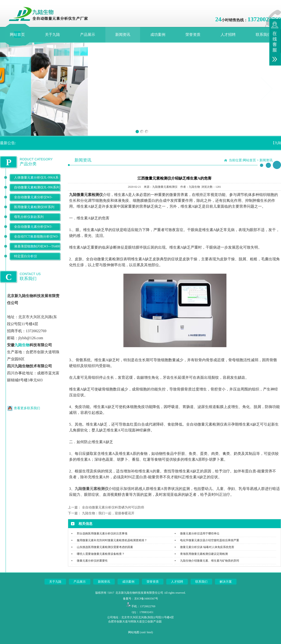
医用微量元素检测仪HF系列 (34, 207)
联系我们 (263, 35)
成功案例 (158, 35)
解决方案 (226, 582)
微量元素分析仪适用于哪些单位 (200, 534)
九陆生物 (22, 345)
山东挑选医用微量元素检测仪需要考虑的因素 (105, 547)
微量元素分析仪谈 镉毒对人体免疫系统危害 (207, 547)
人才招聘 (228, 35)
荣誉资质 (193, 35)
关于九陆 (52, 35)
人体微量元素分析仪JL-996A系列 (36, 181)
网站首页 (17, 35)
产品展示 (88, 35)
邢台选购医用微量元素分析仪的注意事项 (102, 534)
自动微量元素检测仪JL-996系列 (37, 187)
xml (143, 632)
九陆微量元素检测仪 (92, 489)
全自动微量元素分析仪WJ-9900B (33, 230)
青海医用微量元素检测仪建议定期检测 (204, 554)
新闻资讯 (123, 35)
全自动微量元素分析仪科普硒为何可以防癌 (113, 507)
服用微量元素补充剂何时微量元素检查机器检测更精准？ (112, 540)
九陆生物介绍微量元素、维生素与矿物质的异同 (210, 561)
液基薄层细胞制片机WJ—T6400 (37, 246)
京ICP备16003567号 (146, 599)
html (149, 632)
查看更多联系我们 (27, 408)
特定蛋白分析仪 (26, 256)
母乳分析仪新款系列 (29, 217)
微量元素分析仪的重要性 (92, 561)
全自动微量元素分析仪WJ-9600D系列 (33, 201)
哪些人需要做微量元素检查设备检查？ (101, 554)
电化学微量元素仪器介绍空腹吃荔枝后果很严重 (210, 540)
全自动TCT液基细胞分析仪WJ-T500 (36, 240)
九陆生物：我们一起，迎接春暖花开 (108, 513)
